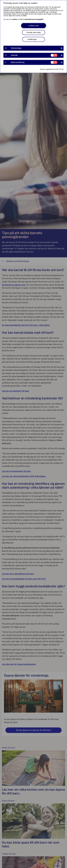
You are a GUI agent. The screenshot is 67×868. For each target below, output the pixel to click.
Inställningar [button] (32, 39)
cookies (14, 19)
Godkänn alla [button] (33, 26)
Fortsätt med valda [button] (34, 32)
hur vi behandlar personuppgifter (32, 19)
